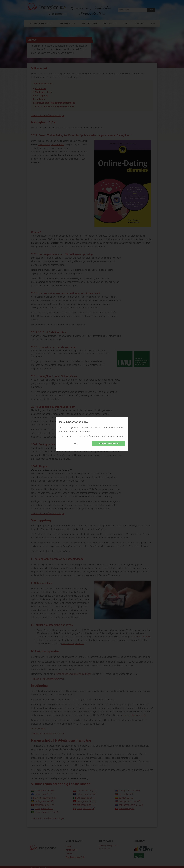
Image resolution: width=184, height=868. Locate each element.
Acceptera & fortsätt (109, 443)
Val (76, 443)
